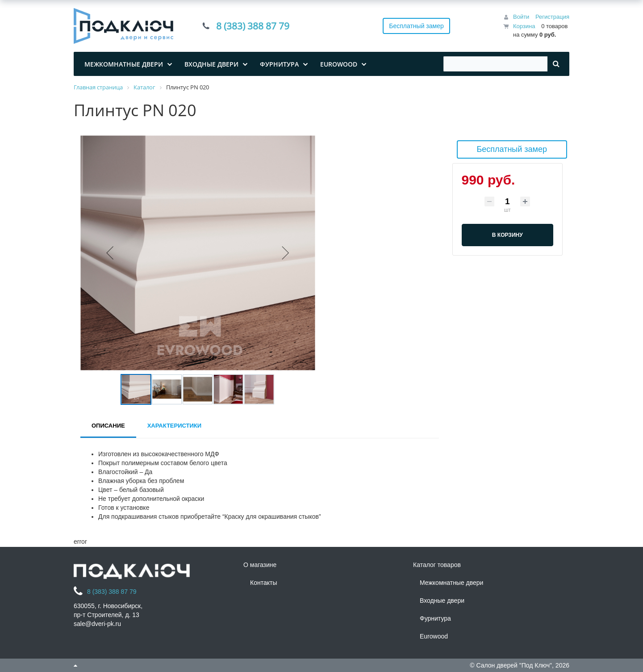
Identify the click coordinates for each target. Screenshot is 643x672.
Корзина (524, 26)
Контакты (263, 583)
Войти (521, 17)
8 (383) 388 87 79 (253, 26)
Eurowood (434, 636)
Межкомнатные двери (451, 583)
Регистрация (552, 17)
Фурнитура (435, 618)
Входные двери (442, 601)
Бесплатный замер (416, 26)
